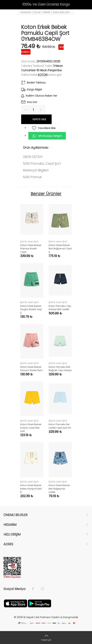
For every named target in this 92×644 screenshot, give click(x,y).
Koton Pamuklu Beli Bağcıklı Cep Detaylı (60, 369)
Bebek (47, 12)
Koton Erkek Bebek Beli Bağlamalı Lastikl (59, 489)
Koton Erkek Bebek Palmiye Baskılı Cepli (31, 249)
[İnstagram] (41, 589)
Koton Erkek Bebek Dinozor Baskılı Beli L (32, 369)
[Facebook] (35, 589)
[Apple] (16, 603)
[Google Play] (39, 603)
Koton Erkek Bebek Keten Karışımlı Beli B (31, 489)
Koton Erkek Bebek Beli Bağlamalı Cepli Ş (60, 249)
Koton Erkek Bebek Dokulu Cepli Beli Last (31, 428)
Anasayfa (26, 12)
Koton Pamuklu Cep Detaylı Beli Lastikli (60, 308)
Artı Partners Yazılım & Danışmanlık (57, 617)
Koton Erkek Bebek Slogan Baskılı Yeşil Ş (31, 309)
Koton (43, 75)
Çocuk (37, 12)
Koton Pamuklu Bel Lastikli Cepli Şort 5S (60, 426)
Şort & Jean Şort (61, 12)
